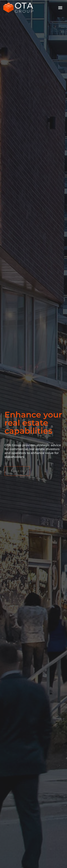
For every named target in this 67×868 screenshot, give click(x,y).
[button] (60, 7)
